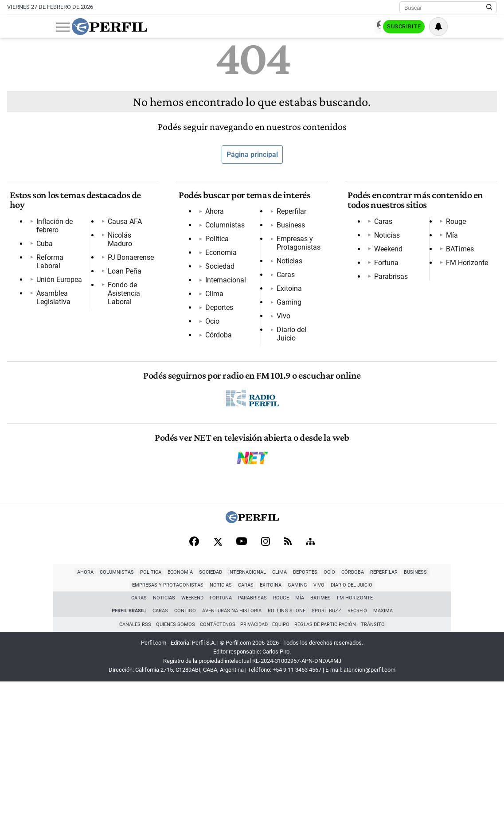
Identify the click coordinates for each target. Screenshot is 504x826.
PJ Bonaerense (57, 313)
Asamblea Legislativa (67, 272)
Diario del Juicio (228, 464)
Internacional (223, 285)
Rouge (381, 295)
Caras (212, 409)
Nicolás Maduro (59, 299)
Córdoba (216, 340)
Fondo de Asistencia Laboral (78, 340)
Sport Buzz (326, 756)
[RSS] (288, 685)
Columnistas (222, 230)
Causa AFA (51, 285)
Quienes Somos (173, 769)
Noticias (215, 395)
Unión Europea (57, 258)
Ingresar (408, 27)
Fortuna (384, 268)
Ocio (210, 327)
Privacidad (254, 769)
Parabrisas (388, 281)
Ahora (212, 217)
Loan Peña (51, 327)
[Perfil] (252, 663)
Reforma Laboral (60, 244)
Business (217, 368)
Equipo (283, 769)
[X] (218, 685)
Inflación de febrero (64, 217)
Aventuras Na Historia (232, 756)
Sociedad (217, 272)
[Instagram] (266, 685)
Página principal (252, 155)
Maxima (383, 756)
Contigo (185, 756)
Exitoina (215, 423)
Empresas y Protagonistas (244, 382)
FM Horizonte (393, 336)
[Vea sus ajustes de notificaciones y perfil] (488, 27)
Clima (212, 299)
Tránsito (377, 769)
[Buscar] (445, 8)
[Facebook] (194, 685)
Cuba (42, 230)
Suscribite (452, 27)
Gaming (215, 436)
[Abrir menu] (14, 27)
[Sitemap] (310, 685)
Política (214, 244)
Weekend (386, 254)
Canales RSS (131, 769)
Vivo (209, 450)
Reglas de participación (328, 769)
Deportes (217, 313)
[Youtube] (242, 685)
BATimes (385, 323)
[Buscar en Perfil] (489, 8)
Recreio (357, 756)
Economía (218, 258)
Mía (377, 309)
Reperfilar (217, 354)
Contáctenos (216, 769)
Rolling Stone (287, 756)
